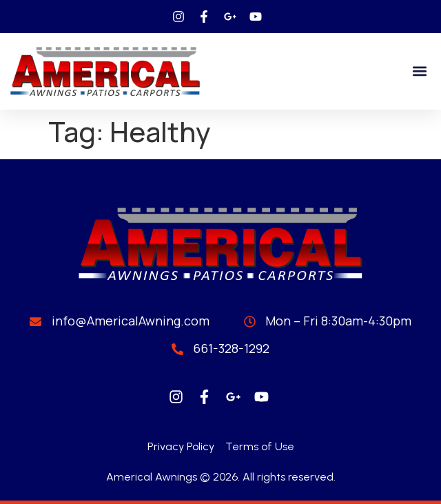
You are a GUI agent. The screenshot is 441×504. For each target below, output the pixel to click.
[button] (419, 71)
